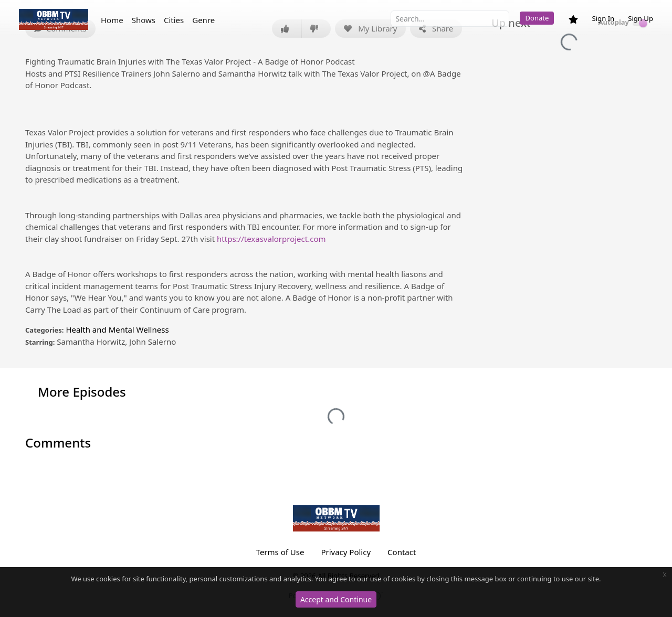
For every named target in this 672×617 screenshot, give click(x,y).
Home (112, 20)
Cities (174, 20)
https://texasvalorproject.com (271, 239)
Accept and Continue (336, 599)
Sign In (603, 18)
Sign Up (640, 18)
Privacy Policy (346, 552)
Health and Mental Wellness (117, 329)
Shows (144, 20)
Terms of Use (280, 552)
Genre (203, 20)
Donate (537, 18)
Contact (402, 552)
